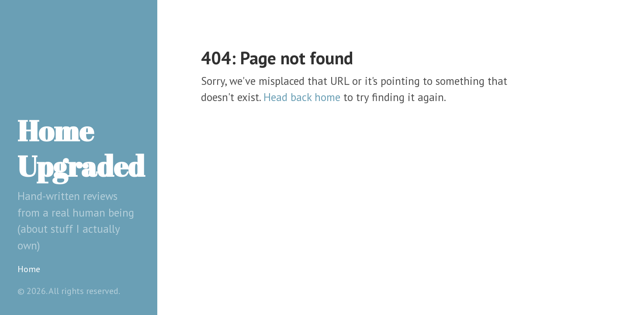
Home (29, 269)
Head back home (302, 97)
